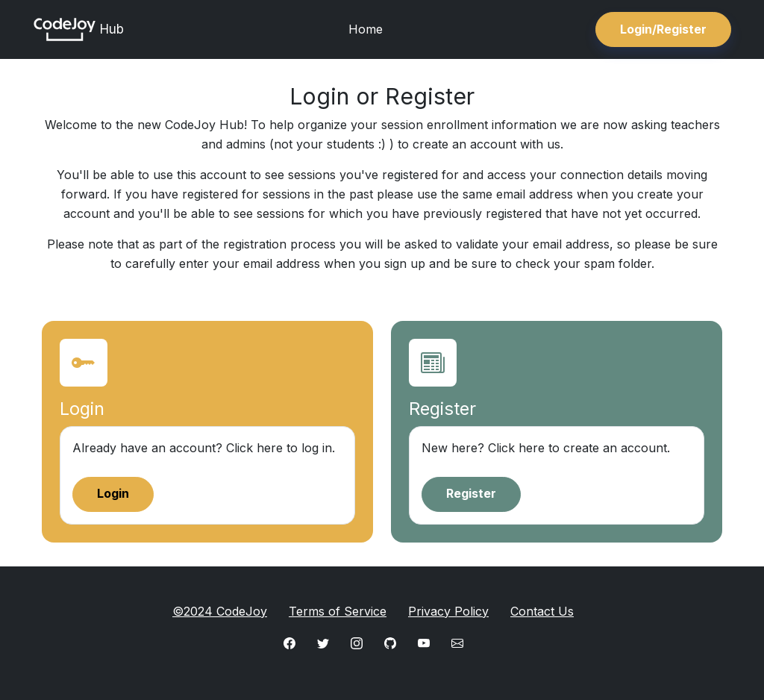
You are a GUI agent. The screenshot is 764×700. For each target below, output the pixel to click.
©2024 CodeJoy (220, 611)
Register (471, 493)
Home (366, 29)
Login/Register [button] (663, 29)
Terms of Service (338, 611)
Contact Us (542, 611)
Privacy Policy (448, 611)
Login (113, 493)
